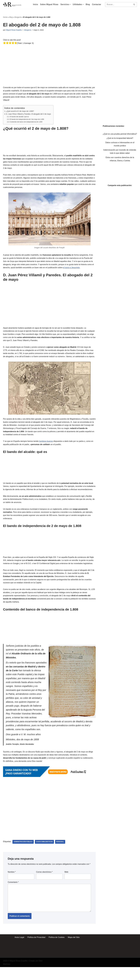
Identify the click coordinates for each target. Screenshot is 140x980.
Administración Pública (23, 851)
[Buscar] (118, 4)
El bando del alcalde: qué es (19, 117)
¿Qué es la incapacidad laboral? (120, 142)
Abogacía (18, 17)
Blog (88, 4)
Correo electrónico (44, 884)
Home (5, 17)
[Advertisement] (50, 61)
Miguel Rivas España (14, 30)
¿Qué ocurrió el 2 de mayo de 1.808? (20, 112)
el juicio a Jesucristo (72, 269)
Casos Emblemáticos (45, 851)
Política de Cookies (57, 950)
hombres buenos (46, 444)
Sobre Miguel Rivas (49, 4)
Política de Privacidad (36, 950)
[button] (70, 4)
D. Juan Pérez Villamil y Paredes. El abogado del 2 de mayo (29, 115)
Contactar (97, 4)
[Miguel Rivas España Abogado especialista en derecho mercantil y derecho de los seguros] (12, 4)
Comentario (13, 895)
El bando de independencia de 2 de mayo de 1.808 (27, 120)
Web (66, 884)
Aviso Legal (19, 950)
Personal (61, 851)
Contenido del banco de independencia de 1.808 (26, 122)
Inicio (35, 4)
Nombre (12, 884)
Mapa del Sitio (74, 950)
